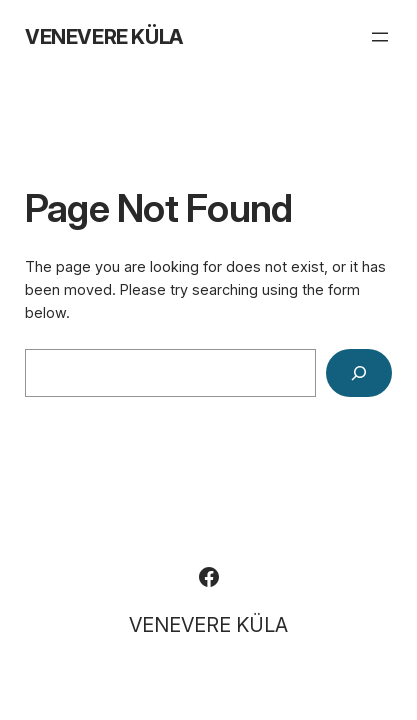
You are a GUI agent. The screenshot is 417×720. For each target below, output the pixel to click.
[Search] (359, 372)
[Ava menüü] (380, 37)
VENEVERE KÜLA (104, 37)
